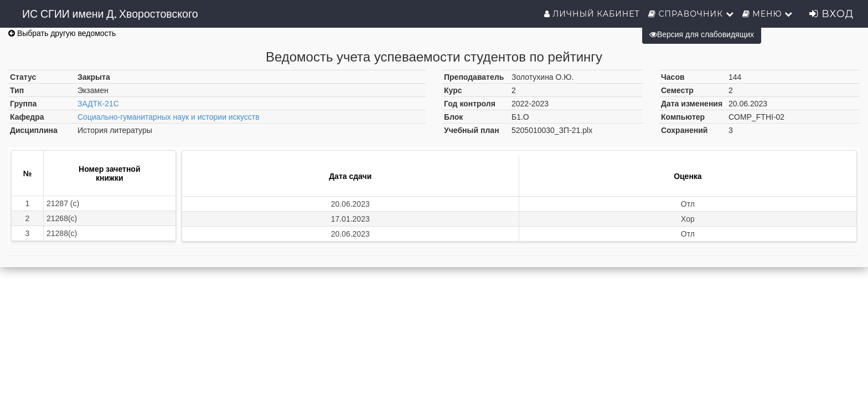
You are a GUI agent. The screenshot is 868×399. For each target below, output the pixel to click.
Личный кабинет (592, 14)
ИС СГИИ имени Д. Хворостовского (110, 14)
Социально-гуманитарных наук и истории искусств (169, 117)
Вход (831, 14)
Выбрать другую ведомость (62, 33)
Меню (768, 14)
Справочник (691, 14)
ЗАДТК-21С (98, 104)
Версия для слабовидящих (702, 34)
